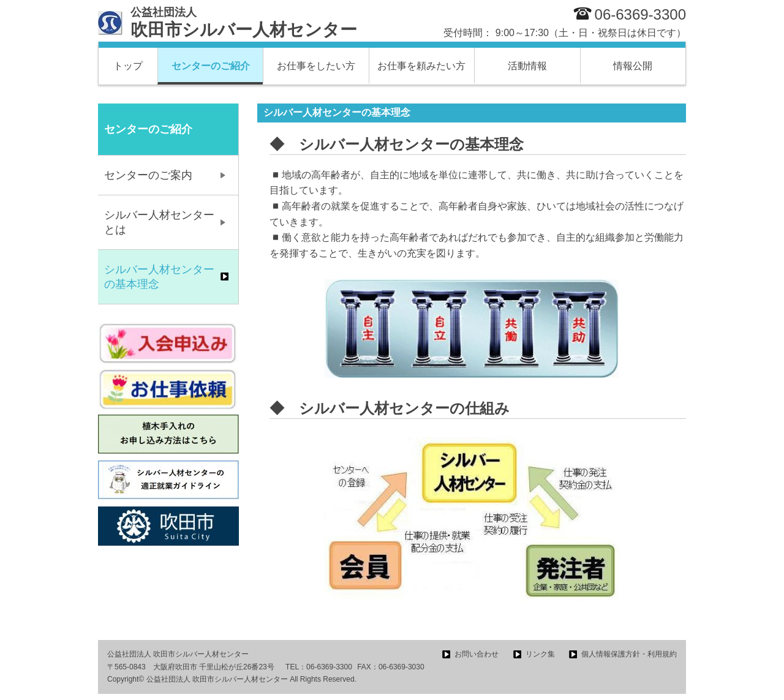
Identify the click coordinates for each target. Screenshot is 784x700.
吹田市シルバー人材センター (244, 23)
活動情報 (527, 66)
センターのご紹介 (211, 66)
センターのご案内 (148, 175)
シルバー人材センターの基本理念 (159, 277)
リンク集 (540, 654)
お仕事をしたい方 (316, 66)
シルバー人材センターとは (159, 222)
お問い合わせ (477, 654)
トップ (128, 66)
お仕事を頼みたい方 (421, 66)
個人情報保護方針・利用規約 (629, 654)
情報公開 (633, 66)
